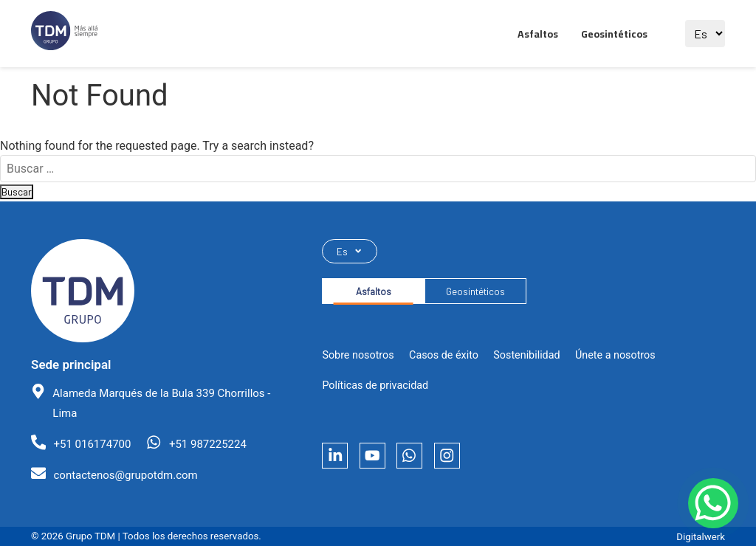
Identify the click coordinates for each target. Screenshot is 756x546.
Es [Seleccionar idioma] (351, 252)
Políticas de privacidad (375, 390)
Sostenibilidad (526, 360)
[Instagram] (462, 463)
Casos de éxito (444, 360)
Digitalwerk (701, 537)
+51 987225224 (208, 444)
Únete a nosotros (615, 360)
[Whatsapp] (420, 463)
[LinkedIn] (337, 463)
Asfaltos (538, 34)
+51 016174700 (92, 444)
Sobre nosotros (358, 360)
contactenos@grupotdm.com (125, 475)
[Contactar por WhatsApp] (704, 494)
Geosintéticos (614, 34)
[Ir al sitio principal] (64, 34)
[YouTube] (379, 463)
